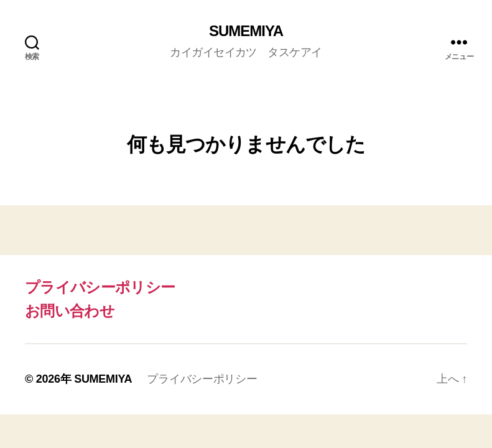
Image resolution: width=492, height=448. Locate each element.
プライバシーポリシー (100, 287)
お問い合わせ (70, 311)
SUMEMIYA (246, 31)
